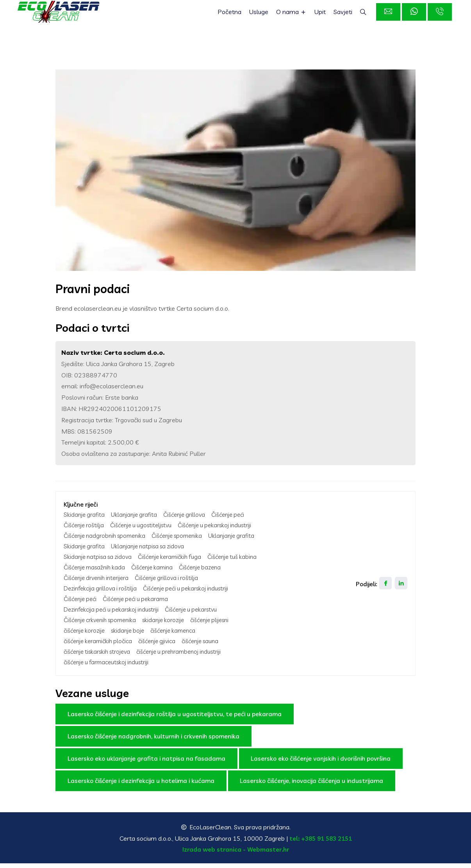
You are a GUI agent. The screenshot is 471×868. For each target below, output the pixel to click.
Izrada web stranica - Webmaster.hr (236, 854)
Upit (321, 16)
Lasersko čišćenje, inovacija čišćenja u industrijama (312, 785)
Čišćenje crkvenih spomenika (103, 626)
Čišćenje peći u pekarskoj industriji (195, 596)
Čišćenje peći (238, 514)
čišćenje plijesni (223, 626)
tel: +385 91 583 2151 (321, 843)
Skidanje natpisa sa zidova (186, 555)
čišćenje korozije (86, 636)
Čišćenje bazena (210, 575)
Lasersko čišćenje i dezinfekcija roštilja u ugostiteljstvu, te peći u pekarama (175, 718)
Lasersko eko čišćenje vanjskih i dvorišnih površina (321, 763)
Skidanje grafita (85, 514)
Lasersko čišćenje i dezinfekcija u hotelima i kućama (141, 785)
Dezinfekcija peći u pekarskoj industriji (116, 616)
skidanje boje (133, 636)
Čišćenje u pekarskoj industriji (104, 535)
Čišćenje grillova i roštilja (176, 585)
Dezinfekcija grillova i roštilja (103, 596)
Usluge (261, 16)
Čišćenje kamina (159, 575)
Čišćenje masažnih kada (97, 575)
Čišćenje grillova (192, 514)
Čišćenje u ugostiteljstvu (147, 525)
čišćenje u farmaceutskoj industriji (110, 667)
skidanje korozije (172, 626)
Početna (232, 16)
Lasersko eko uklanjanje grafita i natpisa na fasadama (146, 763)
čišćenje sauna (212, 646)
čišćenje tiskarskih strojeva (101, 656)
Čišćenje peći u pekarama (141, 606)
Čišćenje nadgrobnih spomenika (194, 535)
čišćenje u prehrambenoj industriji (191, 656)
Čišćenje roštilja (85, 525)
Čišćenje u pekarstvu (202, 616)
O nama (293, 16)
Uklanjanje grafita (138, 514)
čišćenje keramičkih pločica (101, 646)
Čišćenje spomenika (91, 545)
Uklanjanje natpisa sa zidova (103, 555)
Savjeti (344, 16)
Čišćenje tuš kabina (164, 565)
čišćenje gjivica (165, 646)
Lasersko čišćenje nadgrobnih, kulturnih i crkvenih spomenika (153, 740)
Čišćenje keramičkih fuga (98, 565)
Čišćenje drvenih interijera (100, 585)
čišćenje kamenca (183, 636)
